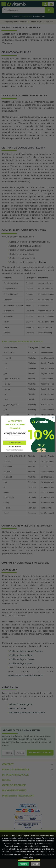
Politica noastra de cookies (29, 860)
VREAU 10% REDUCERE (15, 443)
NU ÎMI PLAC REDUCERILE (15, 447)
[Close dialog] (53, 417)
